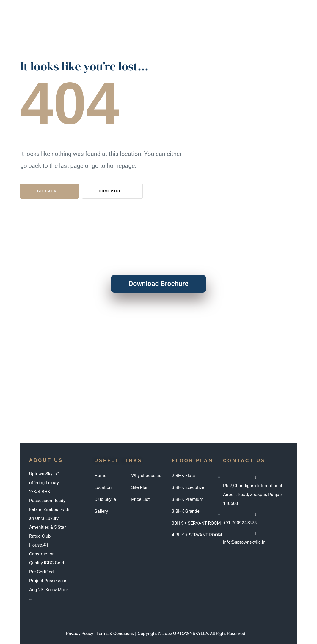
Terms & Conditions (115, 634)
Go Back (47, 191)
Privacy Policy (80, 634)
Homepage (111, 191)
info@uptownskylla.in (148, 377)
